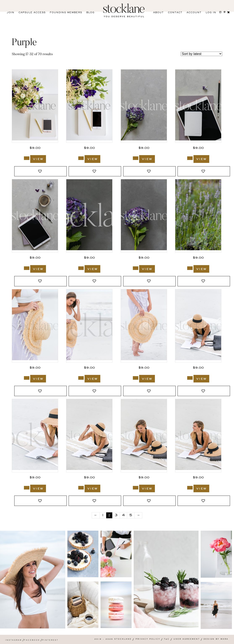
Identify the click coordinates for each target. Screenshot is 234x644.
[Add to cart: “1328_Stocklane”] (190, 158)
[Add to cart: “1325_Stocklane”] (81, 268)
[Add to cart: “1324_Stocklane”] (136, 268)
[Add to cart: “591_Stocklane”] (136, 378)
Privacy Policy (148, 639)
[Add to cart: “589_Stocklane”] (27, 488)
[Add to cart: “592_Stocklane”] (81, 378)
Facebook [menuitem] (32, 640)
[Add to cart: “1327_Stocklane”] (27, 268)
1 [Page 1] (103, 515)
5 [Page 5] (131, 515)
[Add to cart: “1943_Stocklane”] (27, 158)
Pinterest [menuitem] (50, 640)
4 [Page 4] (123, 515)
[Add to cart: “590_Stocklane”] (190, 378)
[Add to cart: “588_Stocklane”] (81, 488)
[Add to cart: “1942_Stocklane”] (81, 158)
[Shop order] (201, 54)
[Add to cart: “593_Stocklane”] (27, 378)
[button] (41, 171)
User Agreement (187, 639)
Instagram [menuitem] (14, 640)
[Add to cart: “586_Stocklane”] (190, 488)
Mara (224, 639)
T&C (167, 639)
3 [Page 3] (116, 515)
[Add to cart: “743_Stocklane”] (190, 268)
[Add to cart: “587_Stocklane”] (136, 488)
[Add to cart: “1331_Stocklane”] (136, 158)
